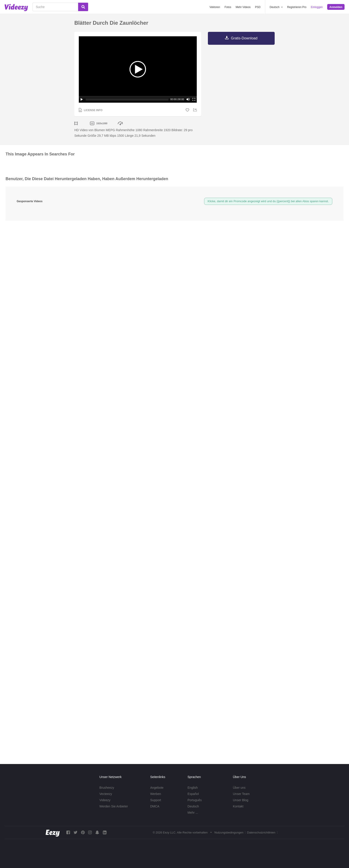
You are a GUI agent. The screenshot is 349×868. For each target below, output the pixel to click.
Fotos (228, 7)
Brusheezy (107, 788)
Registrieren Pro (297, 7)
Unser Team (241, 794)
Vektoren (215, 7)
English (193, 788)
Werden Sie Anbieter (114, 806)
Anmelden (336, 7)
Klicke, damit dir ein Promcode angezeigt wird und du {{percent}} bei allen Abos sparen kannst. (268, 201)
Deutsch (193, 806)
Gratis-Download (244, 38)
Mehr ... (193, 813)
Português (195, 800)
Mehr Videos (243, 7)
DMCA (155, 806)
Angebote (157, 788)
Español (193, 794)
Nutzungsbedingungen (229, 832)
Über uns (239, 788)
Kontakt (238, 806)
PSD (258, 7)
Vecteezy (106, 794)
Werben (156, 794)
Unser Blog (240, 800)
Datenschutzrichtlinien (261, 832)
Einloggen (317, 7)
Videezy (105, 800)
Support (156, 800)
